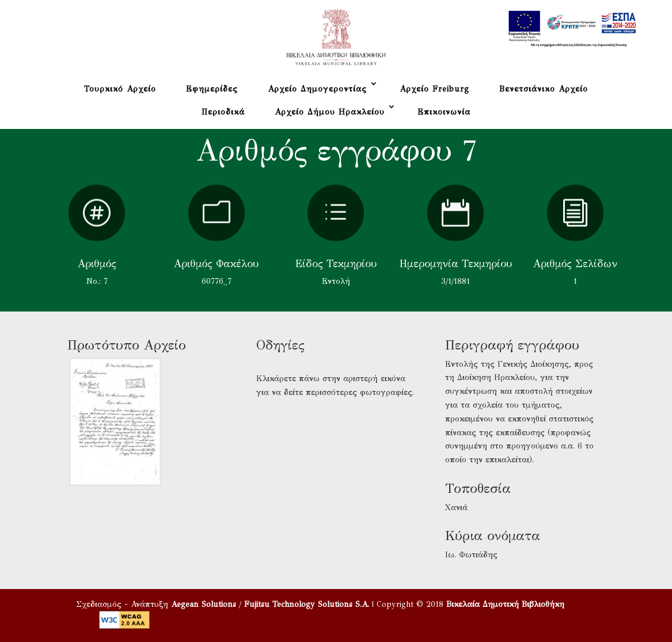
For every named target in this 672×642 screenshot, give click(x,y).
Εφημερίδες (212, 89)
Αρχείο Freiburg (434, 89)
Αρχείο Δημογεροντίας (317, 89)
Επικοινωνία (444, 112)
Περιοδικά (223, 112)
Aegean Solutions (204, 604)
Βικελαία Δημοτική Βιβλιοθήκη (505, 604)
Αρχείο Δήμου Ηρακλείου (330, 112)
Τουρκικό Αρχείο (120, 89)
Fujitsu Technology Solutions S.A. (307, 604)
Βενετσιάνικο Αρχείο (544, 89)
